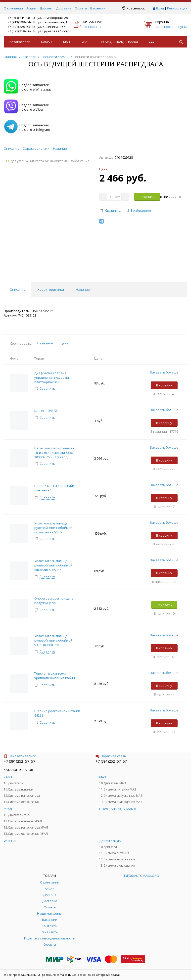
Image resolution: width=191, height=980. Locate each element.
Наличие (60, 148)
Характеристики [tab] (51, 289)
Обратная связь (111, 756)
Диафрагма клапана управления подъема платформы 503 (52, 377)
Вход (160, 8)
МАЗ (67, 42)
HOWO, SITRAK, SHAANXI (119, 42)
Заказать (147, 197)
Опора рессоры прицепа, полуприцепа (54, 601)
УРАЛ (85, 42)
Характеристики (36, 148)
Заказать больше (164, 372)
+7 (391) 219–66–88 (21, 31)
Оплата (81, 8)
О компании (13, 8)
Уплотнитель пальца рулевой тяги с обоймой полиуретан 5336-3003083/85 (53, 530)
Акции (31, 8)
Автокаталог (20, 42)
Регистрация (177, 8)
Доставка (64, 8)
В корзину (164, 385)
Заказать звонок (20, 756)
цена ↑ (66, 343)
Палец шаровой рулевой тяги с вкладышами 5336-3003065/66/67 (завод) (54, 453)
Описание (12, 148)
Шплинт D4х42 (46, 411)
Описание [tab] (18, 289)
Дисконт (46, 8)
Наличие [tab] (83, 289)
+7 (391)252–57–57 (19, 761)
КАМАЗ (46, 42)
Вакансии (98, 8)
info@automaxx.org (142, 876)
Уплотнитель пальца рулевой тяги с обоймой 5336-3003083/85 (53, 640)
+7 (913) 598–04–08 (21, 22)
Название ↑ (47, 343)
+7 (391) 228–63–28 (21, 27)
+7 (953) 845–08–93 (21, 18)
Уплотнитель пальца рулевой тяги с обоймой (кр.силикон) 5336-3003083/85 (53, 567)
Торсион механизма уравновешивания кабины (56, 676)
